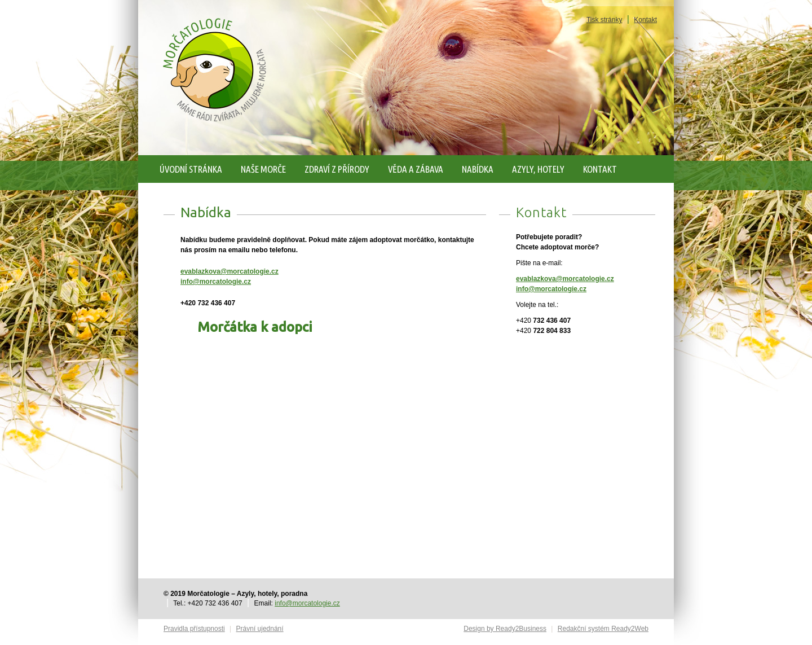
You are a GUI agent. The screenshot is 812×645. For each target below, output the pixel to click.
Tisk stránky (604, 20)
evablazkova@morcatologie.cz (230, 271)
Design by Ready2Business (505, 629)
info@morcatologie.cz (216, 282)
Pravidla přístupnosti (194, 629)
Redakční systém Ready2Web (603, 629)
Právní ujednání (260, 629)
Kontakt (645, 20)
